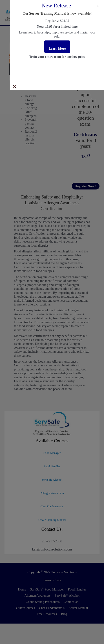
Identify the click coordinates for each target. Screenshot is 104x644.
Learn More (57, 49)
